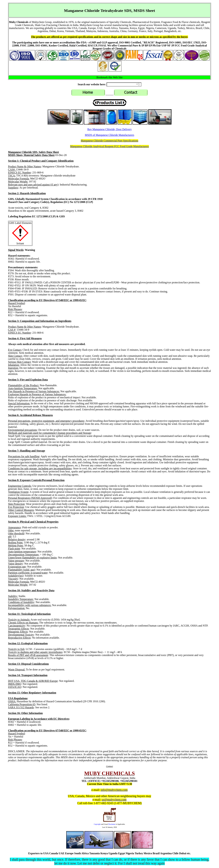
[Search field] (124, 84)
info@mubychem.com (114, 790)
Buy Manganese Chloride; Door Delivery (109, 129)
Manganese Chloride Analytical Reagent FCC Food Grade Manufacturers (109, 146)
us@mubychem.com (114, 800)
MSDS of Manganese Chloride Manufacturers (109, 135)
